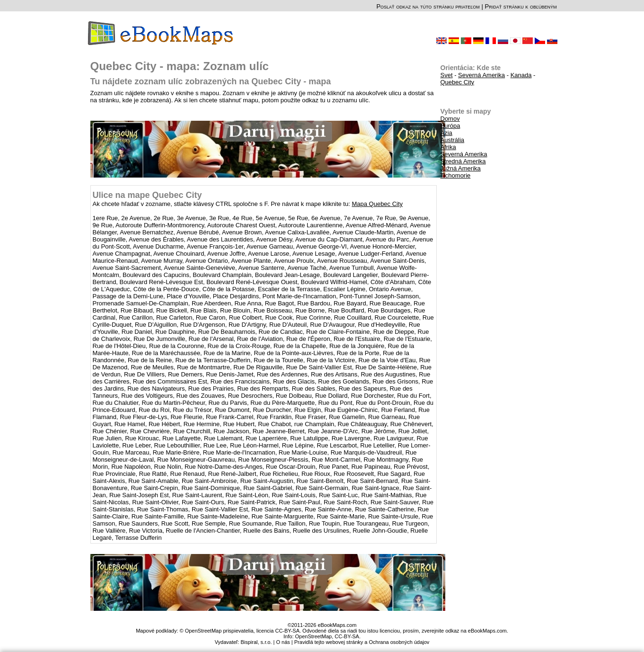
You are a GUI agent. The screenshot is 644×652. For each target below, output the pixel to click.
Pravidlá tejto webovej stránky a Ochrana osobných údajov (362, 642)
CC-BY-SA (347, 636)
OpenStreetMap (314, 636)
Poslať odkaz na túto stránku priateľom (428, 6)
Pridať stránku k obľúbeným (520, 6)
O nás (283, 642)
